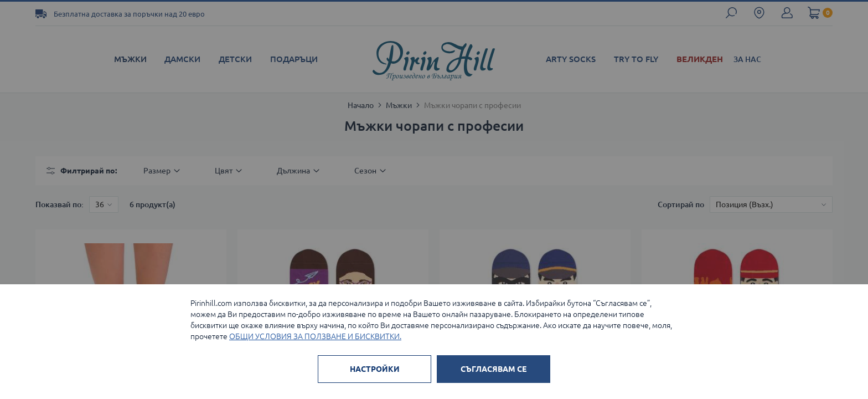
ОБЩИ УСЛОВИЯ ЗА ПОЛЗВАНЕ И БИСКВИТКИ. (315, 336)
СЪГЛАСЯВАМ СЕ (494, 369)
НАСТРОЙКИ (375, 369)
